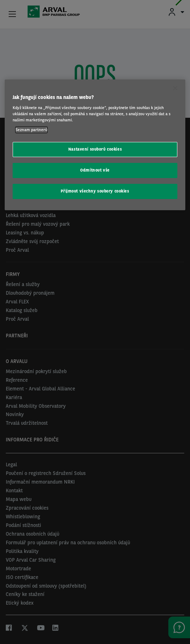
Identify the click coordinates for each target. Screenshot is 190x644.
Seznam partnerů (31, 130)
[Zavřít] (175, 88)
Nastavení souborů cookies (95, 149)
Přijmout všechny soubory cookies (95, 191)
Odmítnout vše (95, 170)
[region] (95, 145)
